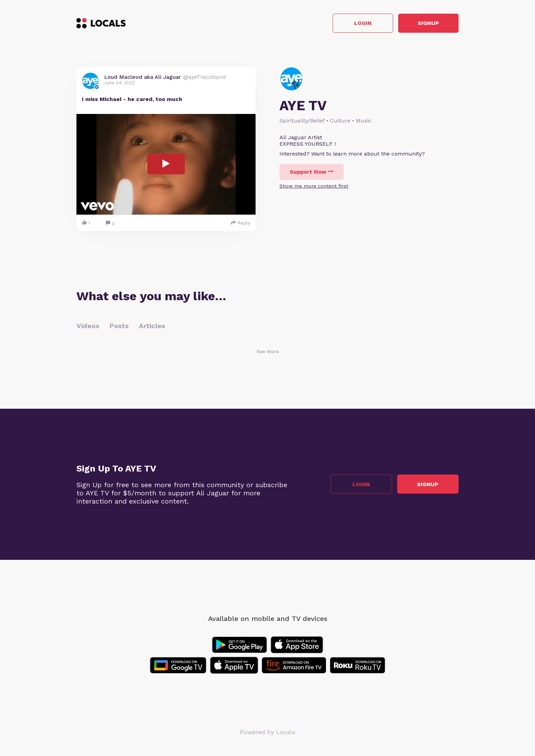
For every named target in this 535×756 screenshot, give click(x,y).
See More (268, 351)
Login (362, 23)
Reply (241, 223)
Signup (428, 23)
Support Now (312, 172)
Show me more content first (314, 186)
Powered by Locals (268, 732)
